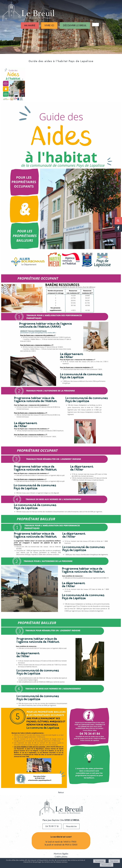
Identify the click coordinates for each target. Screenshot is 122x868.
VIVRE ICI (49, 25)
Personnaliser (107, 865)
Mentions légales (61, 854)
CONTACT (96, 25)
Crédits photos (61, 857)
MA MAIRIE (30, 25)
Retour (61, 792)
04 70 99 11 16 (52, 826)
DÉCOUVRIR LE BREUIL (75, 25)
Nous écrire (71, 826)
